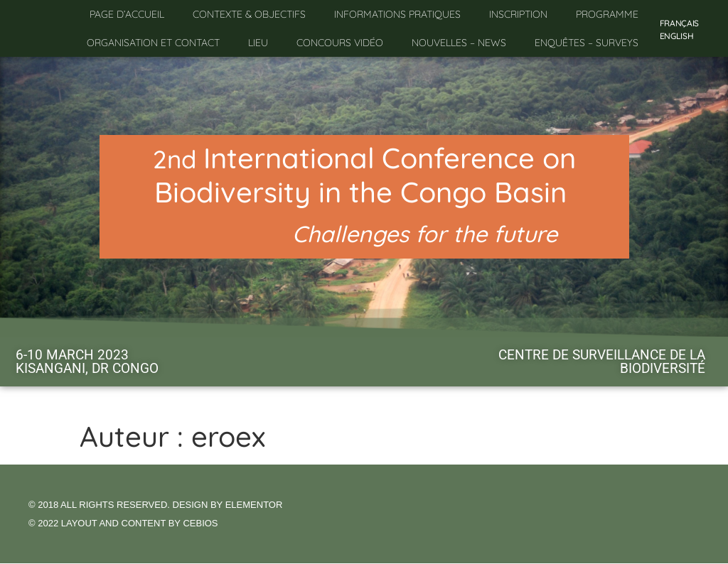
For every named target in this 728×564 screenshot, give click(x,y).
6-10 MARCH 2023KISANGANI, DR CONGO (87, 362)
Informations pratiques (397, 14)
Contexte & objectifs (249, 14)
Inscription (518, 14)
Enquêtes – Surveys (587, 43)
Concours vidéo (340, 43)
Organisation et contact (153, 43)
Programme (607, 14)
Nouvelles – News (459, 43)
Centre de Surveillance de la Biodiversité (602, 362)
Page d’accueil (127, 14)
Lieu (258, 43)
